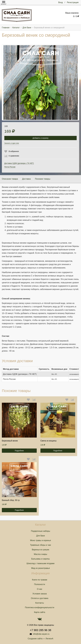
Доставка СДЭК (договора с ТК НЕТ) (19, 163)
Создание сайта (35, 639)
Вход (61, 2)
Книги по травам (40, 580)
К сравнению (14, 156)
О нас (40, 589)
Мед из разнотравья (41, 568)
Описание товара (10, 179)
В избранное (14, 151)
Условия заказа (40, 594)
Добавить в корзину (41, 138)
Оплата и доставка (40, 598)
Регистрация (73, 2)
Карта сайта (40, 612)
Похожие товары (43, 179)
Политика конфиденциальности (40, 607)
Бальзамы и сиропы (40, 559)
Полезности (40, 584)
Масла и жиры (40, 554)
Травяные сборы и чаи (41, 545)
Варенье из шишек (40, 550)
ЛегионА (49, 639)
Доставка (26, 179)
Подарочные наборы (41, 531)
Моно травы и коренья (40, 540)
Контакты (40, 603)
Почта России (10, 167)
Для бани (40, 536)
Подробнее (19, 451)
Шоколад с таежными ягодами (40, 563)
